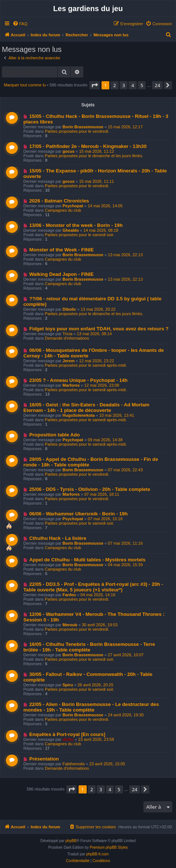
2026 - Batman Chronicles (59, 201)
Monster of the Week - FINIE (62, 250)
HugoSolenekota (79, 415)
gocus (69, 151)
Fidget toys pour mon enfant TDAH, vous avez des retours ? (99, 329)
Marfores (71, 385)
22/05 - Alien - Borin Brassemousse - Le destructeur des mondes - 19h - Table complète (91, 707)
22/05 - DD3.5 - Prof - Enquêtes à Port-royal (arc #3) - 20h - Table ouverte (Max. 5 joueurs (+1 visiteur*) (93, 587)
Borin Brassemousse (83, 127)
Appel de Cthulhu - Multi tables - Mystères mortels (87, 560)
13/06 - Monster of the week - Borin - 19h (76, 225)
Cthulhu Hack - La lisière (58, 538)
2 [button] (114, 85)
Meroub (70, 625)
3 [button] (124, 85)
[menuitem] (20, 24)
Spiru (68, 685)
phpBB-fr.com (98, 854)
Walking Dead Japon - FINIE (62, 274)
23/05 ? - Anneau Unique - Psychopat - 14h (79, 380)
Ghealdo (71, 230)
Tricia (67, 334)
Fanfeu (69, 595)
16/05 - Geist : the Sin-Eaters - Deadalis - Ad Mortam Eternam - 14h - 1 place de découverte (86, 407)
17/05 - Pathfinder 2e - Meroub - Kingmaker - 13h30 (88, 146)
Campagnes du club (63, 210)
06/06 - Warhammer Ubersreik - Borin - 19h (79, 514)
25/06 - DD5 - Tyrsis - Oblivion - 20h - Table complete (90, 489)
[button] (94, 85)
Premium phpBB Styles (109, 847)
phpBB (71, 841)
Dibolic (69, 309)
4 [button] (132, 85)
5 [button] (142, 85)
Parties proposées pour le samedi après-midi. (86, 365)
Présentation (44, 759)
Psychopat (73, 206)
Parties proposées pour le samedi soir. (79, 235)
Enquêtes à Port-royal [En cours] (67, 734)
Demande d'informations (67, 338)
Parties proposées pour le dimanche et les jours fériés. (94, 156)
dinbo (68, 739)
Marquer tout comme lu (25, 85)
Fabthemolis (74, 764)
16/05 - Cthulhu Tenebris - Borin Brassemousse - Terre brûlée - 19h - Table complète (89, 647)
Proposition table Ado (55, 435)
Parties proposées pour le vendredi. (77, 131)
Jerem (69, 361)
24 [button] (157, 85)
